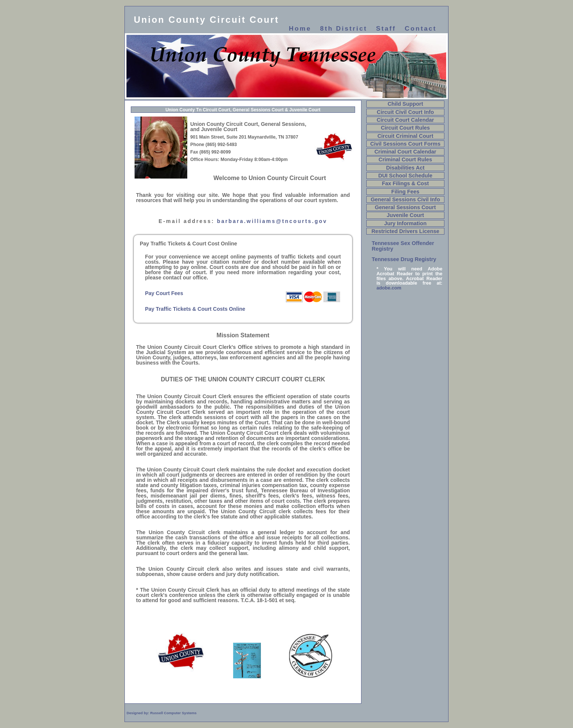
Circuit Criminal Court (406, 136)
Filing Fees (405, 192)
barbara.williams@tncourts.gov (272, 221)
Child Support (405, 104)
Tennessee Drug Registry (404, 259)
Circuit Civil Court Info (405, 112)
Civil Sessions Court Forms (405, 144)
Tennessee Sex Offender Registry (403, 246)
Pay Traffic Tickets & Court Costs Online (195, 309)
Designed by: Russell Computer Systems (162, 713)
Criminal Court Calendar (406, 152)
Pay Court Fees (164, 293)
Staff (386, 28)
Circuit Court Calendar (406, 120)
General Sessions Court (405, 207)
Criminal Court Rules (405, 159)
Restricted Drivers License (406, 231)
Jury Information (406, 223)
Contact (421, 28)
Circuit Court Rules (405, 128)
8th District (344, 28)
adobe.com (389, 288)
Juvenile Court (405, 215)
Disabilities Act (405, 168)
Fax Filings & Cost (406, 183)
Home (300, 28)
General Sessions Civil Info (406, 199)
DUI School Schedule (405, 176)
